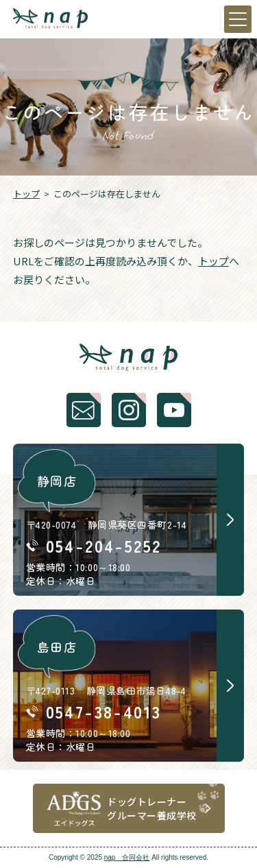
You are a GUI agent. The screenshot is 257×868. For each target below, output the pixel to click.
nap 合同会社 (127, 857)
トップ (26, 194)
